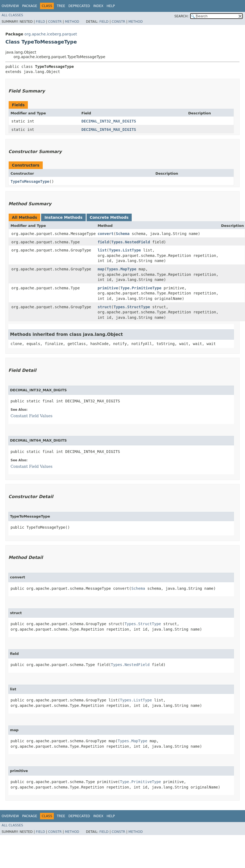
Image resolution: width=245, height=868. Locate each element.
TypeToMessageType (30, 181)
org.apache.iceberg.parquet (51, 34)
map (101, 269)
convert (106, 234)
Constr (55, 22)
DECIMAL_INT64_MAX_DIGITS (109, 130)
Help (111, 6)
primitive (108, 288)
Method (72, 22)
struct (105, 307)
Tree (61, 6)
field (103, 242)
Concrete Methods (109, 217)
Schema (123, 234)
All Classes (12, 15)
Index (98, 6)
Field (40, 22)
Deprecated (79, 6)
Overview (10, 6)
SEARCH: (182, 16)
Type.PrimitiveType (141, 288)
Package (30, 6)
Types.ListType (125, 250)
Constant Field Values (32, 416)
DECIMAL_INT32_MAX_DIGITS (109, 121)
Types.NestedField (130, 242)
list (102, 250)
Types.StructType (132, 307)
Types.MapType (122, 269)
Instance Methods (63, 217)
